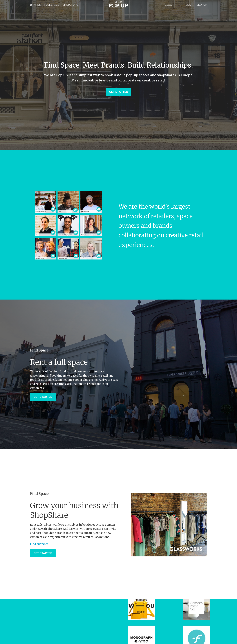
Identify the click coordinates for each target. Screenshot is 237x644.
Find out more (39, 544)
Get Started (119, 92)
